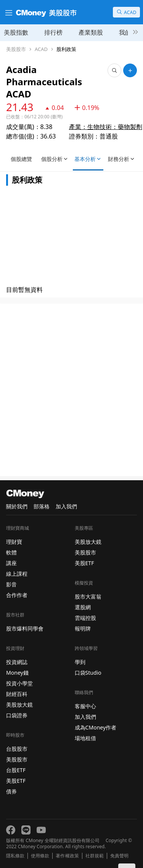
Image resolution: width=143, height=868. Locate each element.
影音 (11, 584)
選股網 (83, 607)
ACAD (41, 49)
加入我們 (66, 506)
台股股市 (17, 749)
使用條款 (40, 856)
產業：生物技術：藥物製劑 (106, 115)
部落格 (42, 506)
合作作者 (17, 595)
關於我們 (17, 506)
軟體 (11, 552)
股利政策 (66, 49)
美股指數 (16, 32)
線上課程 (17, 574)
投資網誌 (17, 662)
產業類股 (91, 32)
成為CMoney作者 (96, 727)
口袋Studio (88, 673)
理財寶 (14, 542)
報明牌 (83, 628)
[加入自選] (130, 70)
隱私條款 (15, 856)
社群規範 (95, 856)
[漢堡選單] (8, 12)
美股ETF (16, 781)
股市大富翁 (88, 596)
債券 (11, 791)
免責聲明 (119, 856)
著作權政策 (67, 856)
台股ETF (16, 770)
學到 (80, 662)
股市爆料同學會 (25, 628)
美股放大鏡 (19, 705)
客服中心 (85, 706)
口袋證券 (17, 715)
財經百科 (17, 694)
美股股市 (16, 49)
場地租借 (85, 738)
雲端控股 (85, 618)
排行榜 (53, 32)
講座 (11, 563)
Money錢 (17, 673)
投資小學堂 (19, 683)
